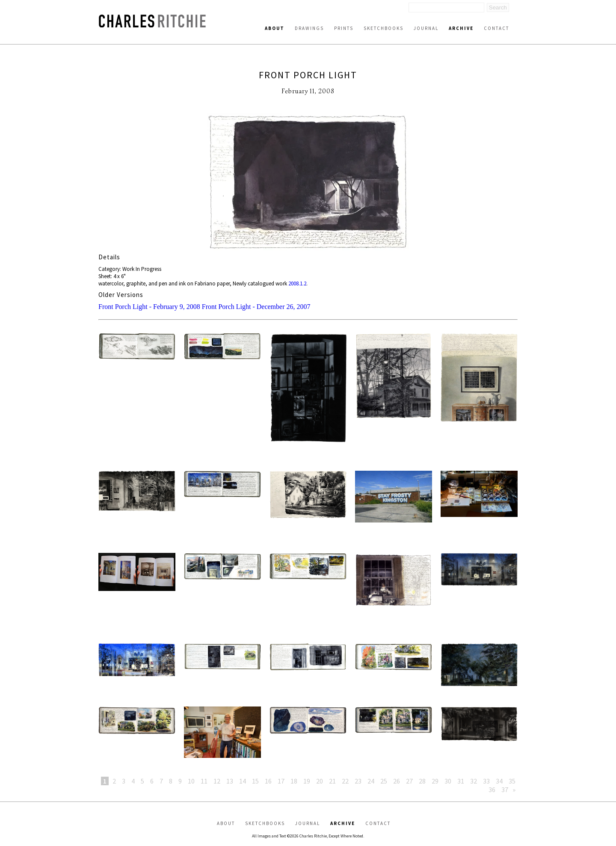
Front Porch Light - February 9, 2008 (149, 307)
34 (499, 781)
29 (435, 781)
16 (268, 781)
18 (294, 781)
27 (409, 781)
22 (345, 781)
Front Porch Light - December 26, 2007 (256, 307)
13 (230, 781)
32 (474, 781)
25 (384, 781)
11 (204, 781)
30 (448, 781)
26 (397, 781)
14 (243, 781)
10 (191, 781)
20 (320, 781)
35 (512, 781)
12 (217, 781)
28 (422, 781)
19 (307, 781)
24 (371, 781)
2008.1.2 (297, 283)
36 (492, 790)
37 (505, 790)
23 (358, 781)
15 (255, 781)
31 (461, 781)
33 (486, 781)
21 (332, 781)
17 (281, 781)
